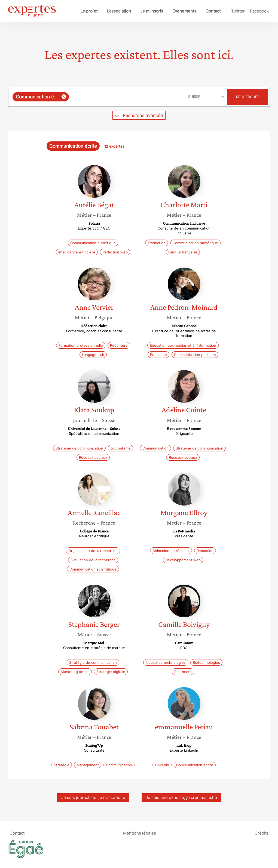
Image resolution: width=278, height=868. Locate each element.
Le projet (89, 11)
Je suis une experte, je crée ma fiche (181, 797)
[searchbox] (123, 97)
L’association (119, 11)
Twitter (238, 11)
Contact (213, 11)
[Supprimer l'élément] (64, 97)
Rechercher (248, 97)
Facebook (259, 11)
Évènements (184, 11)
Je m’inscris (152, 11)
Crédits (262, 833)
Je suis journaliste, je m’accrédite (93, 797)
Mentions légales (140, 833)
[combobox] (95, 97)
